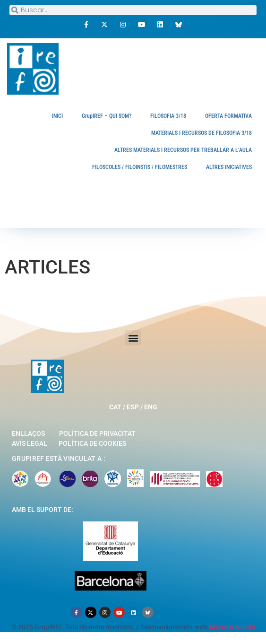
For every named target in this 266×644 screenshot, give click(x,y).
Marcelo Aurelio (232, 627)
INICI (57, 116)
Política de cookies (92, 443)
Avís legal (30, 443)
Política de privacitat (97, 433)
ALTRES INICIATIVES (229, 167)
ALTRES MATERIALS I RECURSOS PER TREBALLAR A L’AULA (183, 150)
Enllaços (28, 433)
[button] (133, 338)
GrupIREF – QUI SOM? (107, 116)
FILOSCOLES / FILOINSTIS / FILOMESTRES (140, 167)
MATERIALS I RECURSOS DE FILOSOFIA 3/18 (202, 133)
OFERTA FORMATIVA (228, 116)
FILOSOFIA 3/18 (168, 116)
